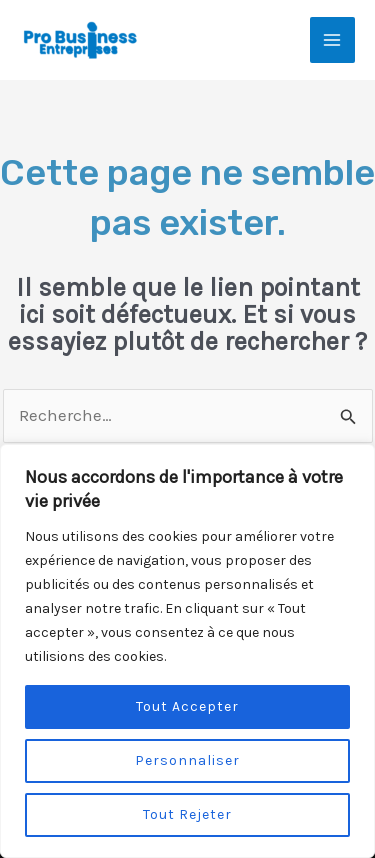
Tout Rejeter (187, 814)
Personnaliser (187, 760)
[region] (187, 651)
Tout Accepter (187, 706)
